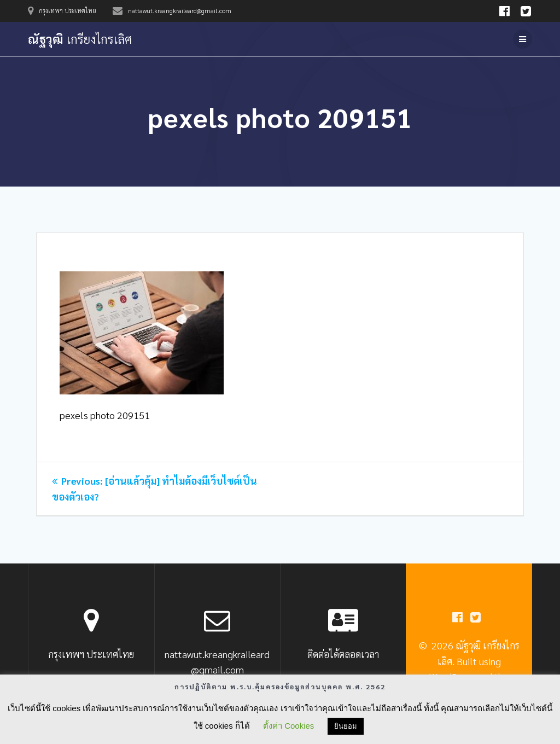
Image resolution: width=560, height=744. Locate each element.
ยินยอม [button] (346, 726)
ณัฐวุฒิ (80, 39)
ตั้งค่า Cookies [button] (288, 726)
